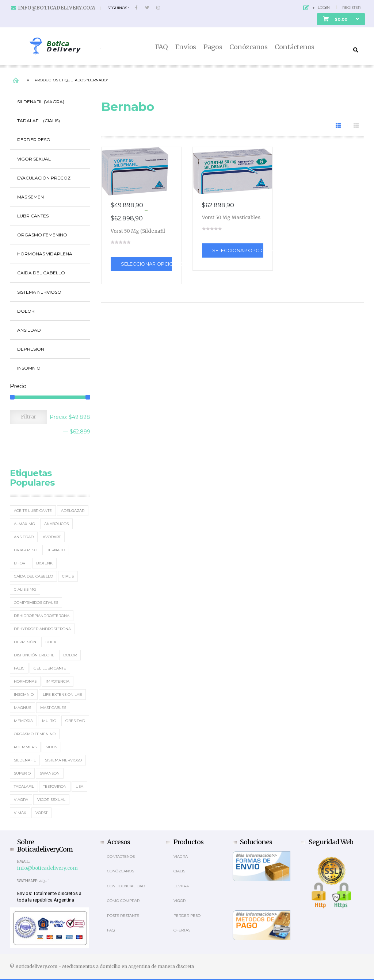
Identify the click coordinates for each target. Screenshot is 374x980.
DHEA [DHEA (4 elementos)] (51, 642)
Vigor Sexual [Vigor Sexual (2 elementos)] (51, 800)
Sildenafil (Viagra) (41, 102)
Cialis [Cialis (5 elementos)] (68, 576)
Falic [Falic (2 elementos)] (19, 668)
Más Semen (30, 197)
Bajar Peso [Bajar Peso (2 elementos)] (26, 550)
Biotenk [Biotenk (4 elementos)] (44, 563)
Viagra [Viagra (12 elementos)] (21, 800)
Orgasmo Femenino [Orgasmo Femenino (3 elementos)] (35, 734)
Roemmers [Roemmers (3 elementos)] (25, 747)
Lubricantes (33, 216)
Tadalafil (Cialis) (39, 121)
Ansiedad (29, 330)
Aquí (44, 881)
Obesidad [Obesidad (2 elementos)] (75, 721)
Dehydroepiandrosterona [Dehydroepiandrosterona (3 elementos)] (42, 629)
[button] (341, 19)
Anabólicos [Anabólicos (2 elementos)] (56, 524)
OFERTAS (182, 930)
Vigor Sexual (34, 159)
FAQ (162, 47)
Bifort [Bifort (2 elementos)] (20, 563)
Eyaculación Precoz (44, 178)
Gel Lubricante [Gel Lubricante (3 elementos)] (50, 668)
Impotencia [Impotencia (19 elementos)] (58, 681)
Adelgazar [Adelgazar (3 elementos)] (73, 511)
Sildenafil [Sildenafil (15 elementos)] (25, 760)
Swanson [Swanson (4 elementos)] (50, 773)
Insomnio (29, 368)
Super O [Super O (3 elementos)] (22, 773)
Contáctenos (295, 47)
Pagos (213, 47)
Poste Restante (123, 916)
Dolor (26, 311)
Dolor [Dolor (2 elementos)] (70, 655)
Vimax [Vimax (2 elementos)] (20, 813)
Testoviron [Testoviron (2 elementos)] (55, 786)
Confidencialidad (126, 886)
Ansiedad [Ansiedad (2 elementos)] (24, 537)
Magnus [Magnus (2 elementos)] (22, 708)
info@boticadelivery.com (56, 8)
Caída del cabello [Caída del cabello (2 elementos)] (33, 576)
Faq (111, 930)
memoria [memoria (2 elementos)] (23, 721)
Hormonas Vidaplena (45, 254)
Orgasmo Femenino (42, 235)
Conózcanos (248, 47)
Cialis (179, 871)
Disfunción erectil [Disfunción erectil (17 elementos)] (34, 655)
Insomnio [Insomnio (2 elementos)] (24, 695)
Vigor (180, 901)
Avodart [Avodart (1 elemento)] (52, 537)
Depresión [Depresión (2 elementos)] (25, 642)
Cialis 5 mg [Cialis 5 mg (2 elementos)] (25, 589)
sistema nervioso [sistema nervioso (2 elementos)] (63, 760)
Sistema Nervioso (39, 292)
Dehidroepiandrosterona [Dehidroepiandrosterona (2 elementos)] (42, 616)
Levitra (181, 886)
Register (351, 7)
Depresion (31, 349)
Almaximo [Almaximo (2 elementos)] (24, 524)
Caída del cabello (41, 273)
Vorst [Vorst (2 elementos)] (41, 813)
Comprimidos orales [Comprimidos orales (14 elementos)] (36, 603)
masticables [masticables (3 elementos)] (53, 708)
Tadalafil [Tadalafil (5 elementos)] (24, 786)
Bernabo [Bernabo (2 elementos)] (56, 550)
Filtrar (28, 417)
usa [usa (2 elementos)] (79, 786)
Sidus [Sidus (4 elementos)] (51, 747)
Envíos (186, 47)
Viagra (181, 856)
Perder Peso (34, 140)
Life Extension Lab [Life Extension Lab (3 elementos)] (62, 695)
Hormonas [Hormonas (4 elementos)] (25, 681)
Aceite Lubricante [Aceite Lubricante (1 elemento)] (33, 511)
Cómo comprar (123, 901)
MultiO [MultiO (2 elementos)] (49, 721)
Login (324, 7)
